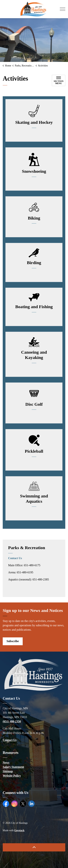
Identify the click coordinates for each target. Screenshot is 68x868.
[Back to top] (34, 847)
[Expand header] (63, 9)
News (6, 763)
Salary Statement (13, 767)
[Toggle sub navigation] (59, 80)
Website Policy (12, 776)
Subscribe (13, 641)
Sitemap (8, 771)
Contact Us (15, 558)
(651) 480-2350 (12, 721)
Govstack (19, 830)
